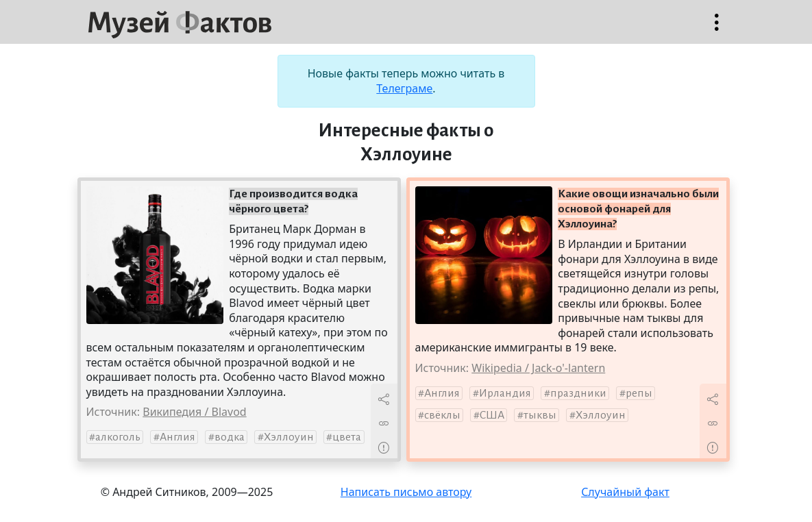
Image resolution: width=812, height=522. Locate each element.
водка (230, 437)
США (492, 415)
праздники (578, 393)
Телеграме (404, 88)
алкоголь (118, 437)
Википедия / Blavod (194, 412)
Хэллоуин (289, 437)
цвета (347, 437)
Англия (177, 437)
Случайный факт (625, 492)
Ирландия (505, 393)
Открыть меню (717, 29)
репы (639, 393)
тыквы (540, 415)
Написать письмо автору (406, 492)
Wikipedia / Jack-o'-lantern (538, 368)
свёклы (442, 415)
